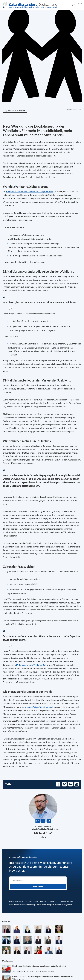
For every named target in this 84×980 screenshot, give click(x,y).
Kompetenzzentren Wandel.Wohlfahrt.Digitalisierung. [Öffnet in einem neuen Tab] (31, 191)
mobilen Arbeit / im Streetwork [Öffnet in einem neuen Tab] (39, 707)
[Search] (73, 5)
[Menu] (80, 5)
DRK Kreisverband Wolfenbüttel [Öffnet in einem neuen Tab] (31, 665)
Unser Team (7, 921)
